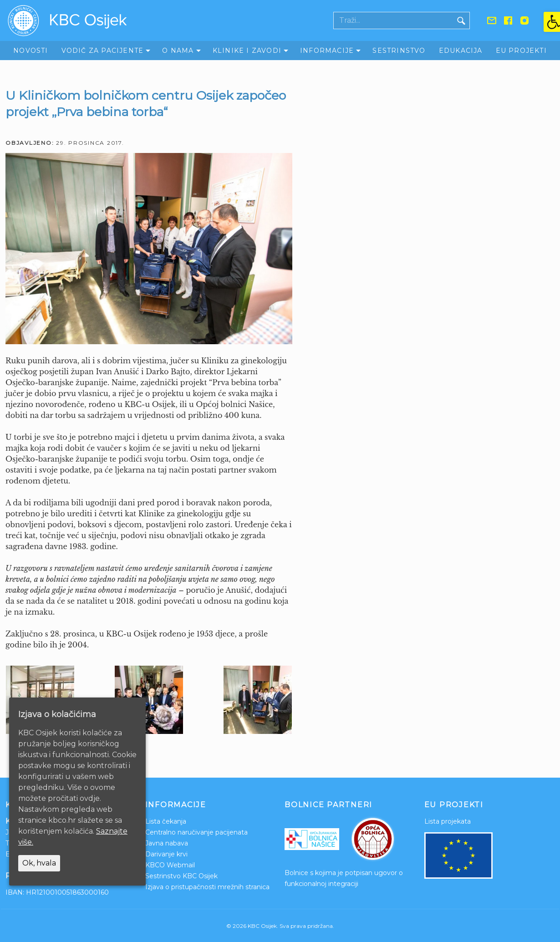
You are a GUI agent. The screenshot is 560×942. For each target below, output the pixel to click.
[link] (552, 22)
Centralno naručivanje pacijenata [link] (196, 832)
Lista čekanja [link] (166, 821)
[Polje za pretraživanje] (393, 20)
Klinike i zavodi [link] (247, 51)
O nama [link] (178, 51)
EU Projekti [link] (521, 51)
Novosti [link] (31, 51)
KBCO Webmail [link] (170, 865)
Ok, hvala (39, 863)
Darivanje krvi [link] (166, 854)
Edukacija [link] (461, 51)
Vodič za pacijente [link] (103, 51)
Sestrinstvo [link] (399, 51)
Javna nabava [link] (167, 843)
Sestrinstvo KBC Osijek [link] (181, 876)
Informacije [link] (327, 51)
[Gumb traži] (461, 20)
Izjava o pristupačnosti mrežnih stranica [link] (207, 887)
